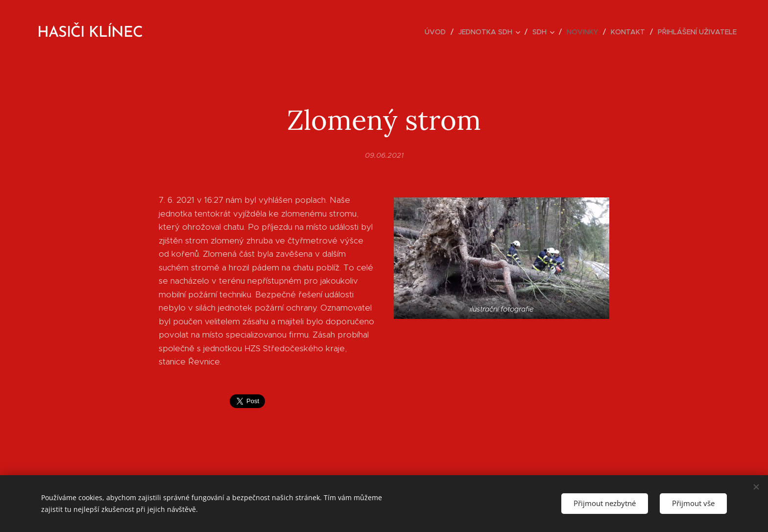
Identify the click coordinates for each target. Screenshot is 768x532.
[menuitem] (438, 32)
